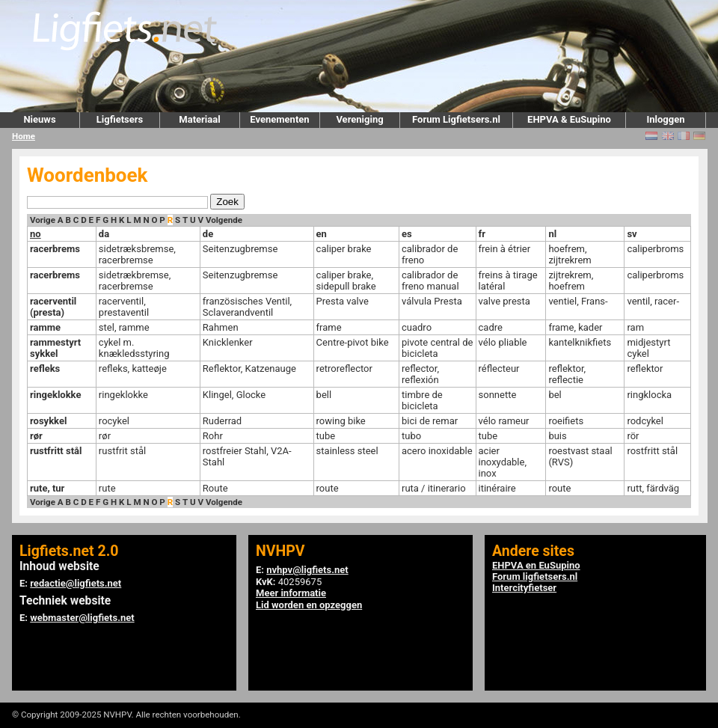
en (322, 234)
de (208, 234)
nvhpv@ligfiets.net (307, 570)
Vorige (43, 220)
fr (482, 234)
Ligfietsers (120, 119)
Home (24, 136)
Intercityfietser (524, 588)
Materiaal (199, 119)
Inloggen (665, 119)
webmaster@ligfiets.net (82, 618)
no (36, 234)
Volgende (224, 220)
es (407, 234)
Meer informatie (291, 593)
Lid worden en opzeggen (309, 605)
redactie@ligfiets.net (76, 583)
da (104, 234)
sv (632, 234)
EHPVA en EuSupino (536, 565)
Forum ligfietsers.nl (535, 576)
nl (552, 234)
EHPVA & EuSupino (569, 119)
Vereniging (359, 119)
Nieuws (39, 119)
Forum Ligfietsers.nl (456, 119)
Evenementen (279, 119)
